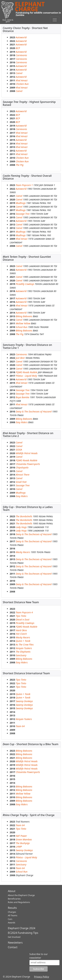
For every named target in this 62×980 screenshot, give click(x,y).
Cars (10, 919)
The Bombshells (24, 516)
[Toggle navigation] (55, 20)
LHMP (19, 847)
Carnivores (21, 55)
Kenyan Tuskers (24, 648)
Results (12, 908)
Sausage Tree (23, 214)
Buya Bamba (22, 397)
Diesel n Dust (22, 620)
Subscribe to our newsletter (39, 956)
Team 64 (20, 726)
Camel (19, 73)
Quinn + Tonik (23, 641)
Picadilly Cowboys (25, 284)
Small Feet (21, 482)
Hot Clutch (21, 634)
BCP (18, 48)
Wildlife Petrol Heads (27, 453)
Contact (13, 947)
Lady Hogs (21, 527)
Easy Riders (22, 422)
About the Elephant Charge (21, 895)
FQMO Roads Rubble (26, 372)
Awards (12, 923)
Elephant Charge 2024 (22, 928)
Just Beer (20, 358)
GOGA (19, 450)
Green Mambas (24, 839)
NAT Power (21, 836)
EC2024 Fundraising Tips (23, 933)
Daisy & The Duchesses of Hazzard (34, 411)
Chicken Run (22, 84)
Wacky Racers (23, 552)
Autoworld (21, 37)
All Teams (13, 915)
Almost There (23, 475)
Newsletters (15, 943)
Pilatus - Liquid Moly (26, 376)
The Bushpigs (23, 843)
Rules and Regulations (19, 902)
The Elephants (23, 652)
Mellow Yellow (23, 323)
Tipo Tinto (21, 616)
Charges (12, 912)
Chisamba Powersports (28, 464)
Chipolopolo (22, 467)
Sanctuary (21, 655)
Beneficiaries (14, 899)
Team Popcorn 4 (24, 612)
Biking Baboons (24, 316)
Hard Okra (21, 630)
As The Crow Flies (25, 645)
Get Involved (14, 937)
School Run (22, 327)
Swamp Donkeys (24, 701)
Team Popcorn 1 (24, 185)
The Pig (20, 165)
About (12, 891)
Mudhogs (21, 203)
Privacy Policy (42, 977)
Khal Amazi (22, 80)
